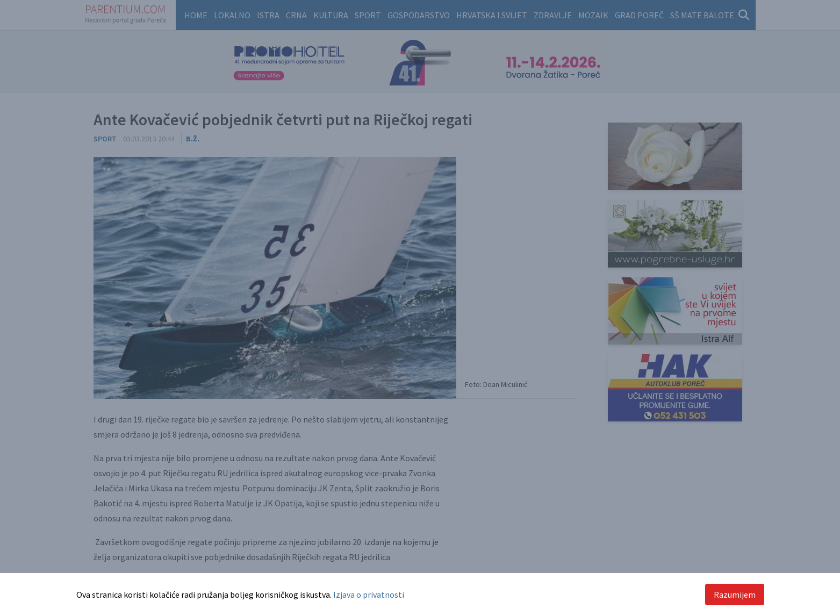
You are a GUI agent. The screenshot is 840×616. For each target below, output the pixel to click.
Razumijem (735, 594)
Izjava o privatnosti (369, 594)
